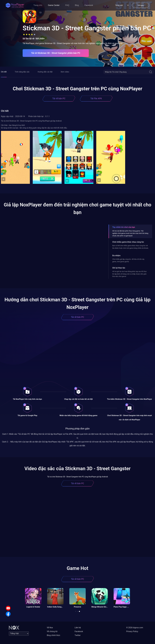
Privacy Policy (132, 631)
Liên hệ (78, 628)
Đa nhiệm (116, 256)
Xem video (65, 72)
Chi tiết (4, 72)
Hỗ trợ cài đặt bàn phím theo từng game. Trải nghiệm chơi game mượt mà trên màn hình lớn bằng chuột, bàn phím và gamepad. (130, 233)
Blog (77, 5)
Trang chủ (38, 5)
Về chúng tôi (52, 631)
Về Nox (50, 628)
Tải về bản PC (59, 98)
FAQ (67, 5)
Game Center (54, 5)
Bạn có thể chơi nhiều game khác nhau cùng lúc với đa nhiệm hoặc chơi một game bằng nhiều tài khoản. (130, 247)
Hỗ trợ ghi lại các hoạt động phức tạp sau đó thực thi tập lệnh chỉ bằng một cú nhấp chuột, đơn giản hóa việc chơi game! (129, 274)
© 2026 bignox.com (135, 628)
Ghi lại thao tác (119, 268)
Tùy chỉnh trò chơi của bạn (124, 227)
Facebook (89, 5)
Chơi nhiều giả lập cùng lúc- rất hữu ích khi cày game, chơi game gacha (128, 260)
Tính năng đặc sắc (22, 72)
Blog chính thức (53, 635)
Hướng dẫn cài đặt (45, 72)
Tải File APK (96, 98)
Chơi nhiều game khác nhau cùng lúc (128, 242)
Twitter (78, 635)
